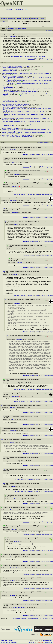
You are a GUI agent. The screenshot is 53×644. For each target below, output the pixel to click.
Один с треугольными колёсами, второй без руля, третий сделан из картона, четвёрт (28, 89)
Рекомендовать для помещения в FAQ (22, 619)
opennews (13, 36)
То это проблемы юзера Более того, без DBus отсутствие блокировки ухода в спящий (27, 108)
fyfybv (39, 121)
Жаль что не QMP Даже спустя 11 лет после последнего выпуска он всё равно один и (26, 130)
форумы (4, 19)
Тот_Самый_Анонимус (9, 131)
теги (23, 10)
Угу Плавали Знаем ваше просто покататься (18, 92)
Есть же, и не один (8, 76)
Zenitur (24, 106)
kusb (21, 68)
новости (10, 10)
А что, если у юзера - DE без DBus (12, 106)
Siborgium (6, 110)
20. (4, 483)
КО (16, 101)
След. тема (50, 619)
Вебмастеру (49, 642)
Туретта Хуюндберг (27, 137)
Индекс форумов (35, 619)
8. (4, 416)
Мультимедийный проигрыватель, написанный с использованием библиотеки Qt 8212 (26, 118)
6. (2, 405)
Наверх (37, 155)
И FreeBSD (6, 70)
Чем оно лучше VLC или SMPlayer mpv (13, 135)
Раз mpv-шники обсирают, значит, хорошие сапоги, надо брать (25, 83)
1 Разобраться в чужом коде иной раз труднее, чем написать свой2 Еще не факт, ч (27, 93)
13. (4, 271)
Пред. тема (45, 619)
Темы (40, 619)
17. (4, 469)
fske (43, 111)
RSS (4, 21)
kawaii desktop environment (11, 68)
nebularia (17, 76)
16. (4, 457)
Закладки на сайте (7, 641)
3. (4, 159)
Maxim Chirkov (47, 641)
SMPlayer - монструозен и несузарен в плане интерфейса (20, 121)
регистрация (27, 19)
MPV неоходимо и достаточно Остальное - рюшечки (18, 96)
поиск (19, 19)
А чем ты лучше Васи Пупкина (12, 137)
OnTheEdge (26, 66)
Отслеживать (49, 30)
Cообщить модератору (46, 59)
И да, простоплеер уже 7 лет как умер (13, 104)
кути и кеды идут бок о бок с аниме (12, 66)
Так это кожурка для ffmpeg (10, 100)
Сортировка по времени (43, 142)
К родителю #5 (30, 296)
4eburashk (13, 70)
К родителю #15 (30, 479)
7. (2, 428)
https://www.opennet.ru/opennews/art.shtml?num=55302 (28, 57)
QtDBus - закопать (7, 128)
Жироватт (35, 92)
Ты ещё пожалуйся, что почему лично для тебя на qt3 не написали (22, 111)
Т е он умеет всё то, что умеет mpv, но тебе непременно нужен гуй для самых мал (29, 80)
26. (8, 336)
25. (6, 300)
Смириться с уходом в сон (11, 107)
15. (2, 439)
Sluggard (4, 120)
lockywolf (47, 73)
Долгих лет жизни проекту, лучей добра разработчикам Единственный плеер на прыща (27, 132)
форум (19, 10)
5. (2, 198)
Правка (37, 59)
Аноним (23, 69)
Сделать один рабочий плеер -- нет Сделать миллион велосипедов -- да (22, 73)
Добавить (32, 642)
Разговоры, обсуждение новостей (15, 28)
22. (6, 221)
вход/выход (34, 19)
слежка (42, 19)
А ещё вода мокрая (9, 101)
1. (2, 148)
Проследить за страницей (9, 642)
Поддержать (40, 642)
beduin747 (21, 100)
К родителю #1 (30, 194)
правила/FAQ (12, 19)
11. (4, 209)
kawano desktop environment (12, 69)
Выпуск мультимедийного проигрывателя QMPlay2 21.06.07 (21, 114)
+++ (14, 10)
